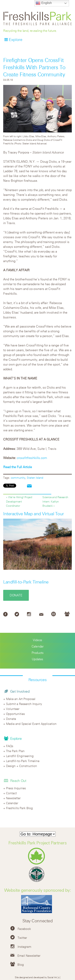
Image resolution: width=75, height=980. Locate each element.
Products (38, 653)
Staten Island (35, 478)
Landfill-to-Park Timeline (26, 582)
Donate (16, 595)
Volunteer (13, 709)
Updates (37, 659)
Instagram (24, 947)
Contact (11, 793)
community (18, 478)
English (44, 3)
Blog (21, 964)
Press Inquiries (16, 788)
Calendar (38, 646)
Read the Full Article (18, 467)
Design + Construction (21, 766)
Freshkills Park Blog (19, 808)
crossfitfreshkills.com (31, 458)
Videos (37, 640)
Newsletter (13, 798)
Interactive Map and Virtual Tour (34, 514)
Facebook (24, 929)
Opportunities (15, 714)
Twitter (22, 938)
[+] (59, 977)
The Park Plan (15, 751)
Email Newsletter (29, 956)
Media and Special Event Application (31, 724)
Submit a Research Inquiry (24, 704)
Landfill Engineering (20, 756)
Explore (16, 39)
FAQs (10, 746)
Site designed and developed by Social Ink (36, 977)
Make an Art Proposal (21, 699)
